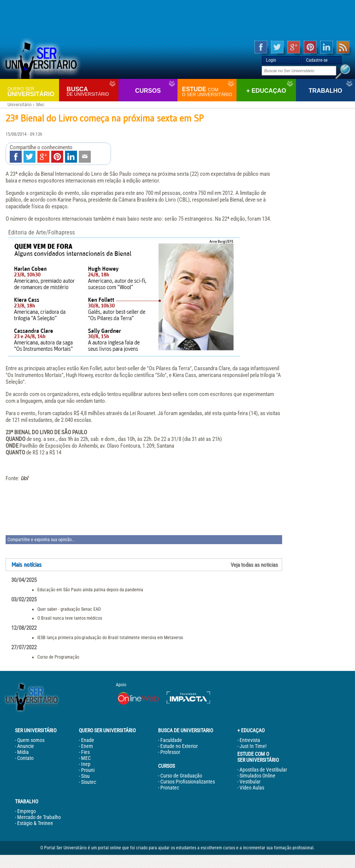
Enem (87, 746)
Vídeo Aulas (252, 788)
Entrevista (250, 740)
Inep (86, 764)
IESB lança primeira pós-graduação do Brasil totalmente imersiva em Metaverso (110, 638)
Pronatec (170, 788)
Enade (88, 740)
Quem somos (31, 740)
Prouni (88, 770)
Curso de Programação (58, 657)
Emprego (27, 811)
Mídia (23, 752)
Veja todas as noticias (254, 565)
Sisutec (89, 782)
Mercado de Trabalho (39, 817)
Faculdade (171, 740)
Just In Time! (253, 746)
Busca (91, 91)
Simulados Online (257, 776)
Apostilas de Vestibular (263, 770)
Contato (25, 758)
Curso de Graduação (181, 776)
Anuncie (26, 746)
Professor (170, 752)
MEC (86, 758)
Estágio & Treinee (35, 823)
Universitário (32, 91)
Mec (40, 105)
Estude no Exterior (179, 746)
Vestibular (250, 782)
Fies (85, 752)
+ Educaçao (266, 91)
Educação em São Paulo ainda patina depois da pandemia (90, 590)
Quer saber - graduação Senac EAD (69, 609)
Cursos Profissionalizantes (188, 782)
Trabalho (325, 91)
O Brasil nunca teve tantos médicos (70, 618)
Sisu (85, 776)
